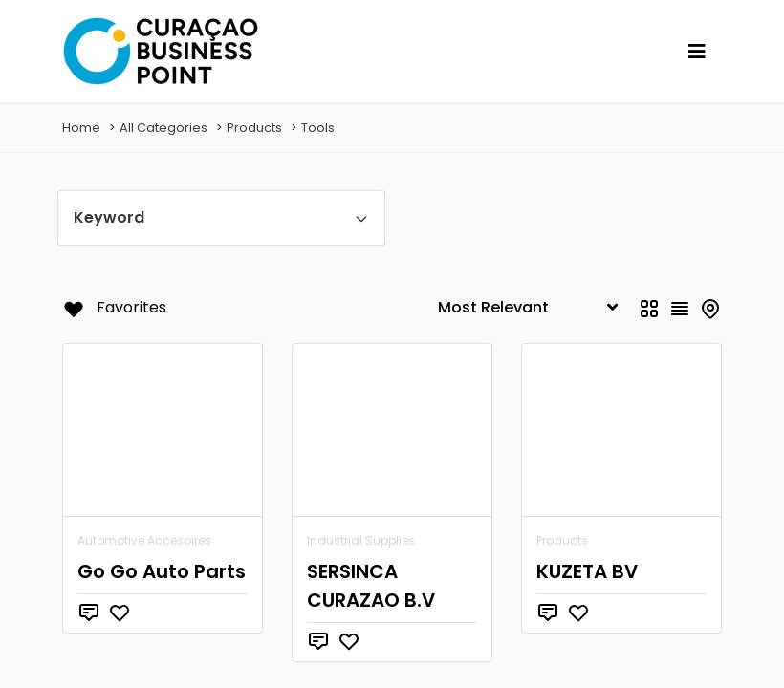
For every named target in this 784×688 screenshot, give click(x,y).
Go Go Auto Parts (162, 571)
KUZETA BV (587, 571)
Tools (318, 128)
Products (254, 128)
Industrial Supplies (361, 540)
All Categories (163, 128)
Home (81, 128)
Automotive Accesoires (144, 540)
